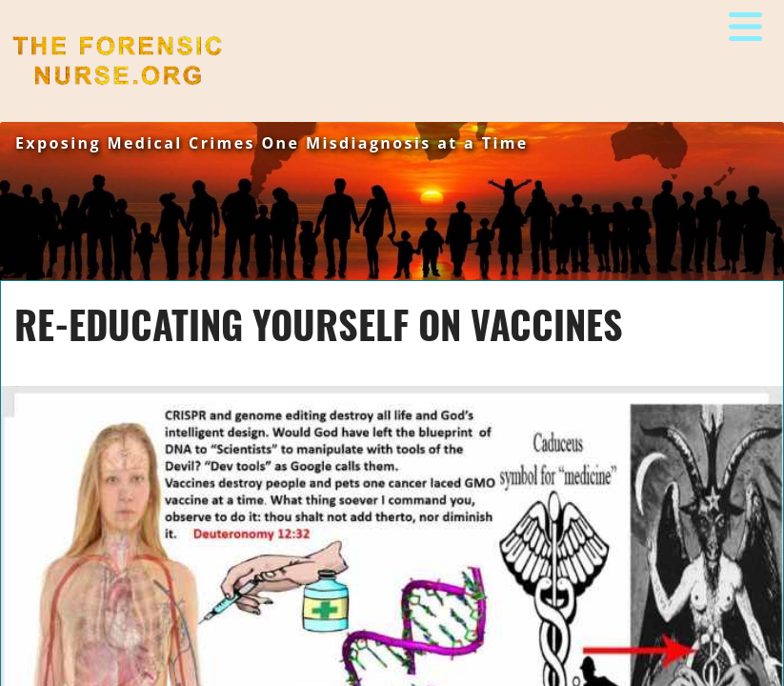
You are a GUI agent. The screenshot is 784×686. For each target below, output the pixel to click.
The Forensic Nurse (83, 100)
